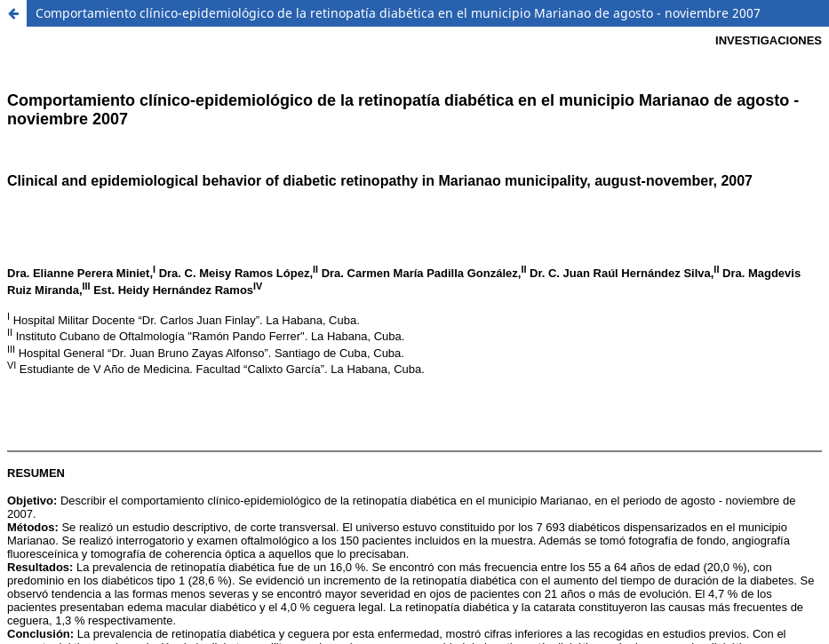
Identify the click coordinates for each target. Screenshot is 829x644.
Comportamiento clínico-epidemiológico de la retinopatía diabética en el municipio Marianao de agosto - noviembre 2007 (398, 13)
